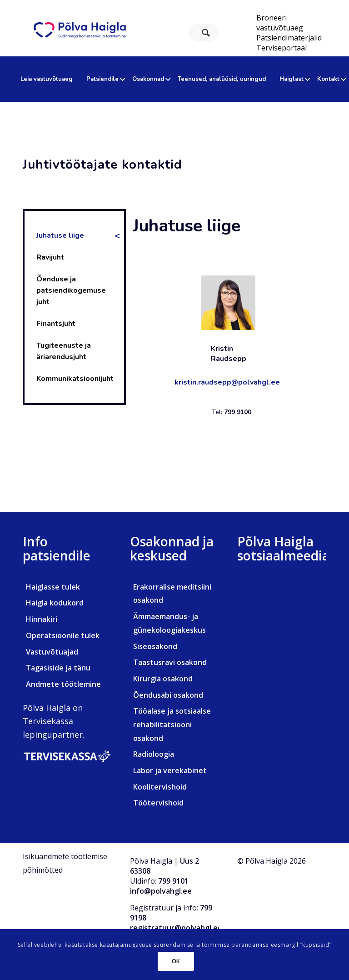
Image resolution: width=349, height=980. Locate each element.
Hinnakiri (42, 619)
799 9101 (173, 881)
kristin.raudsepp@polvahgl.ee (227, 382)
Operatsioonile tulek (63, 635)
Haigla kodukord (55, 603)
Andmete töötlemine (63, 684)
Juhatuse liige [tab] (60, 235)
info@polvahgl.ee (161, 891)
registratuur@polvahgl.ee (176, 928)
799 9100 (238, 412)
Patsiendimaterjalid (289, 38)
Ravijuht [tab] (50, 257)
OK (176, 961)
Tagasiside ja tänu (58, 668)
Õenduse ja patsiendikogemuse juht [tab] (71, 290)
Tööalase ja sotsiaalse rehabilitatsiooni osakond (172, 724)
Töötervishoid (158, 803)
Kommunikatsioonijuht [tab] (75, 379)
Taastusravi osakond (170, 662)
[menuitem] (289, 23)
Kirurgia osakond (163, 679)
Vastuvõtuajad (52, 652)
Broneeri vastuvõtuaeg (280, 23)
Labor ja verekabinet (170, 770)
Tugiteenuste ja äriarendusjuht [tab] (64, 351)
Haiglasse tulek (53, 587)
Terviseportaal (282, 48)
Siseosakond (155, 646)
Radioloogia (154, 754)
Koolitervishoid (160, 787)
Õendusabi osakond (168, 695)
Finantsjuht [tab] (56, 324)
